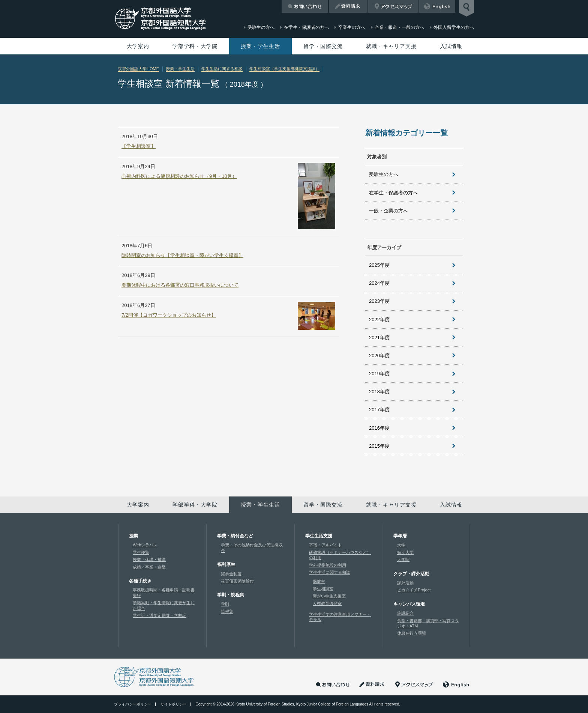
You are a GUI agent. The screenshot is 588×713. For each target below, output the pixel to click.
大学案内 (138, 46)
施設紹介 (405, 613)
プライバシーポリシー (133, 704)
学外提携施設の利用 (328, 565)
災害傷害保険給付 (237, 581)
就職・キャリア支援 (391, 46)
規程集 (227, 611)
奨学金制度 (231, 574)
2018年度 (379, 392)
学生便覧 (141, 552)
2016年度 (379, 428)
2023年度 (379, 301)
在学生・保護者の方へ (393, 193)
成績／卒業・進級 (149, 567)
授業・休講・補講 (149, 560)
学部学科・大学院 (195, 46)
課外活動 (405, 583)
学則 (225, 604)
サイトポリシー (174, 704)
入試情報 (451, 46)
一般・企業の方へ (388, 211)
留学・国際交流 (323, 46)
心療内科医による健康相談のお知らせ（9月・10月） (179, 176)
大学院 (403, 560)
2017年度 (379, 410)
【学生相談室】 (139, 146)
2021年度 (379, 338)
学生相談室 (323, 589)
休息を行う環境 (412, 633)
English (437, 6)
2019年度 (379, 374)
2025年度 (379, 265)
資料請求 (348, 6)
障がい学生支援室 (329, 596)
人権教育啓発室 (327, 603)
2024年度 (379, 283)
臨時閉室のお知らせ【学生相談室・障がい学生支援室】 (182, 255)
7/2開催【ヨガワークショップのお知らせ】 (169, 315)
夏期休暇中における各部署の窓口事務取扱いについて (180, 285)
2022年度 (379, 320)
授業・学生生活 (260, 46)
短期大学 (405, 552)
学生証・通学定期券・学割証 (160, 615)
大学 (401, 545)
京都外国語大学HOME (138, 69)
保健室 (319, 581)
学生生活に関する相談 (222, 69)
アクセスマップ (393, 6)
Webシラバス (145, 545)
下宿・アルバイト (325, 545)
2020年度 (379, 356)
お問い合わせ (305, 6)
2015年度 (379, 446)
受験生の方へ (384, 174)
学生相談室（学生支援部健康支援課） (284, 69)
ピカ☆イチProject (414, 590)
